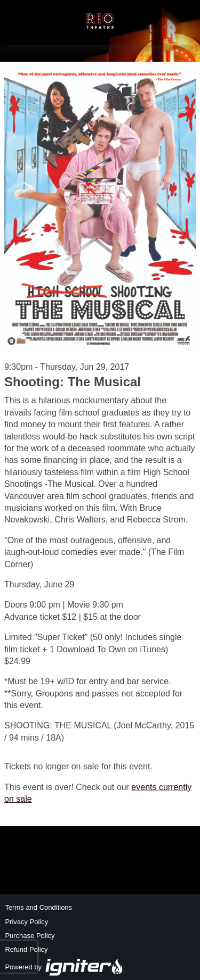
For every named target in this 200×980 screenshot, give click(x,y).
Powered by (64, 967)
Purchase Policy (30, 936)
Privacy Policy (26, 922)
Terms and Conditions (38, 907)
